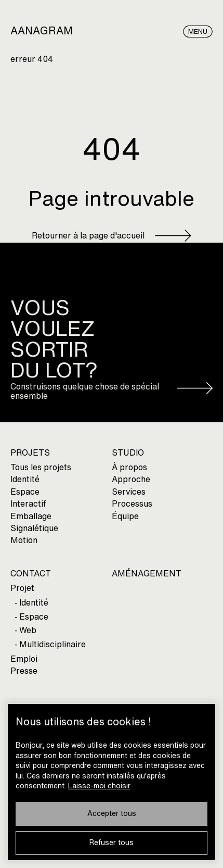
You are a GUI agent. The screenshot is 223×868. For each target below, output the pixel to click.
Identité (25, 479)
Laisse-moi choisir (99, 786)
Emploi (24, 659)
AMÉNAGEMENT (147, 574)
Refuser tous (112, 843)
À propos (129, 467)
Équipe (125, 516)
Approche (131, 479)
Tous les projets (41, 467)
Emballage (31, 516)
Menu (198, 32)
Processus (132, 504)
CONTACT (31, 574)
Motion (24, 540)
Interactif (28, 504)
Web (28, 630)
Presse (24, 671)
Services (129, 492)
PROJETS (30, 453)
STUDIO (128, 453)
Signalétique (34, 528)
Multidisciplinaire (53, 644)
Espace (25, 492)
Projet (22, 588)
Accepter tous (112, 814)
